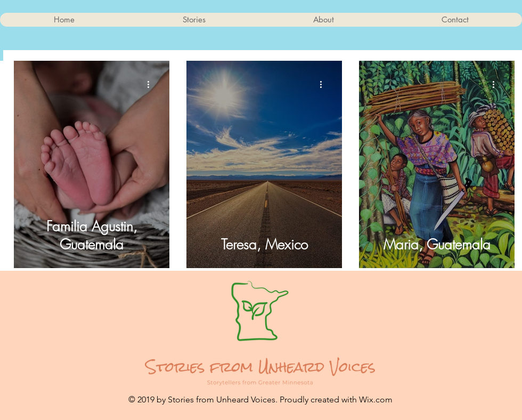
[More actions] (152, 84)
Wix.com (376, 399)
